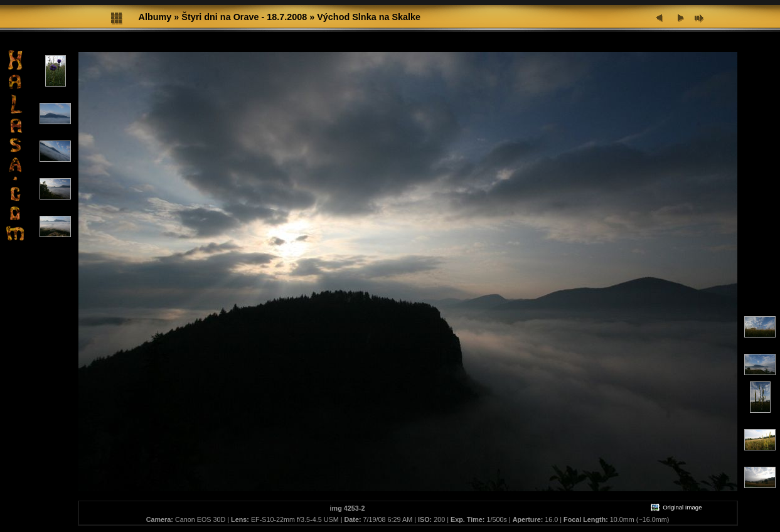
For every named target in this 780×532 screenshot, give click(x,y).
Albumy (155, 17)
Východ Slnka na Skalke (369, 17)
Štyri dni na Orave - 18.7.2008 (244, 17)
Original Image (676, 507)
